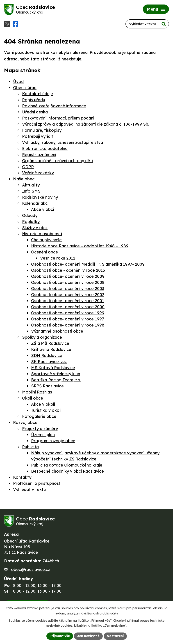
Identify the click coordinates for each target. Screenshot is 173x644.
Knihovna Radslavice (51, 349)
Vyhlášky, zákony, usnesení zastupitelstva (63, 142)
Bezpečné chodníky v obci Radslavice (67, 471)
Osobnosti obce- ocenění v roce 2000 (68, 307)
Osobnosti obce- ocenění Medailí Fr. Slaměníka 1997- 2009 (88, 264)
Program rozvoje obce (53, 441)
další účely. (110, 613)
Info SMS (31, 191)
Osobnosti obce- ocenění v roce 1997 (68, 319)
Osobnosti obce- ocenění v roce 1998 (68, 325)
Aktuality (31, 185)
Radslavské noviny (40, 197)
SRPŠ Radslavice (47, 386)
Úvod (18, 82)
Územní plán (43, 435)
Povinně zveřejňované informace (54, 106)
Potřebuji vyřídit (38, 136)
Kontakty (22, 477)
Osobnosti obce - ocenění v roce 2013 (68, 270)
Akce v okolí (43, 404)
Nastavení (115, 636)
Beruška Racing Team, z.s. (56, 380)
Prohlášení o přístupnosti (37, 483)
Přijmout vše (60, 636)
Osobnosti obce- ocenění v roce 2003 (68, 289)
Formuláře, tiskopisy (42, 130)
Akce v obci (42, 209)
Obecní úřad (25, 88)
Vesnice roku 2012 (58, 258)
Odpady (30, 215)
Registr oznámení (39, 155)
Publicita (30, 447)
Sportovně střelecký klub (56, 374)
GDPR (28, 167)
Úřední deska (35, 112)
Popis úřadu (34, 100)
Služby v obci (35, 228)
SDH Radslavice (47, 355)
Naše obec (24, 179)
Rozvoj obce (25, 422)
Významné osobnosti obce (57, 331)
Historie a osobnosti (42, 234)
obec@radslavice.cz (31, 569)
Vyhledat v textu (29, 489)
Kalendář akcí (35, 203)
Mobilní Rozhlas (37, 392)
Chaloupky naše (46, 240)
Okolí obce (33, 398)
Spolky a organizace (42, 337)
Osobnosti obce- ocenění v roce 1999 (68, 313)
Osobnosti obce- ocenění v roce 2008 (68, 282)
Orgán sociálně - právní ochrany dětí (57, 161)
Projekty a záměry (40, 429)
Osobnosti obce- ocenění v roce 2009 (68, 276)
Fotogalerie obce (39, 416)
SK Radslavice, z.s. (49, 362)
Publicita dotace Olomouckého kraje (67, 465)
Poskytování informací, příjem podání (58, 118)
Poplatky (31, 222)
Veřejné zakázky (38, 173)
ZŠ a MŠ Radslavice (50, 343)
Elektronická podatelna (45, 148)
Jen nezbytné (88, 636)
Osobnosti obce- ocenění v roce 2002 (68, 295)
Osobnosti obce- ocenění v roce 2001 (68, 301)
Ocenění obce (44, 252)
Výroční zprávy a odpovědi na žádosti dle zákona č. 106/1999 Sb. (86, 124)
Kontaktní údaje (38, 94)
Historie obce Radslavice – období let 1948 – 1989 (80, 246)
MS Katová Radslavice (53, 368)
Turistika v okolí (46, 410)
